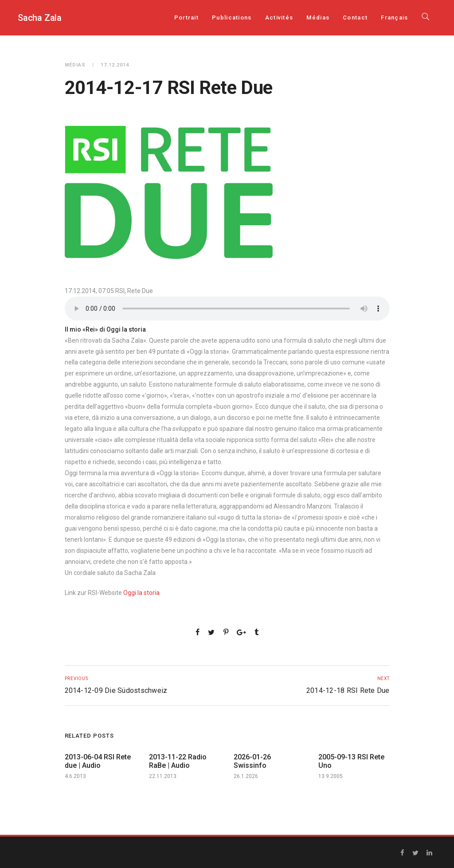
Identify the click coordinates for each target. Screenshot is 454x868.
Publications (232, 18)
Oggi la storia (141, 593)
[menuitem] (394, 18)
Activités (279, 18)
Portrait (186, 18)
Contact (355, 18)
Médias (318, 18)
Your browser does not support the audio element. (227, 309)
